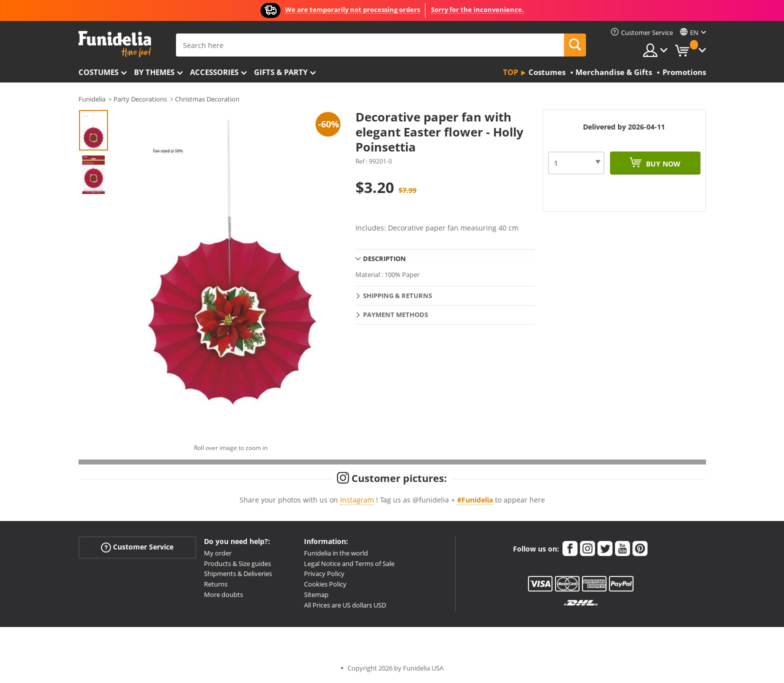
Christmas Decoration (207, 99)
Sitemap (316, 594)
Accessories (214, 72)
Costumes (98, 72)
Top (510, 72)
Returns (216, 584)
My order (218, 553)
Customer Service (137, 547)
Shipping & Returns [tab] (397, 295)
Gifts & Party (281, 72)
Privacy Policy (324, 573)
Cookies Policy (325, 584)
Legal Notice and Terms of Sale (349, 563)
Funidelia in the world (336, 553)
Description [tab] (384, 258)
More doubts (223, 594)
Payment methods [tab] (395, 314)
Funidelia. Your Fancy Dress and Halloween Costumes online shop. (115, 44)
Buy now (662, 164)
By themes (154, 72)
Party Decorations (140, 99)
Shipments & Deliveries (238, 573)
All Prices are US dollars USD (345, 605)
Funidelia (92, 99)
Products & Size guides (237, 563)
